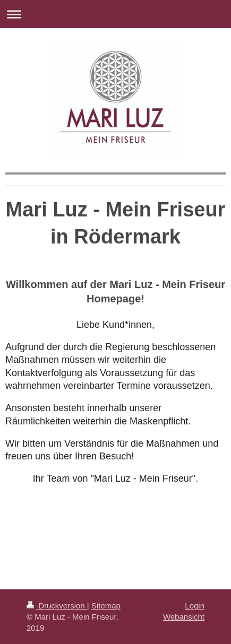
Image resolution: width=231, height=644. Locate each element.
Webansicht (184, 617)
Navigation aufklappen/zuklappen (115, 14)
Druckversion (57, 606)
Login (195, 606)
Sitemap (106, 606)
